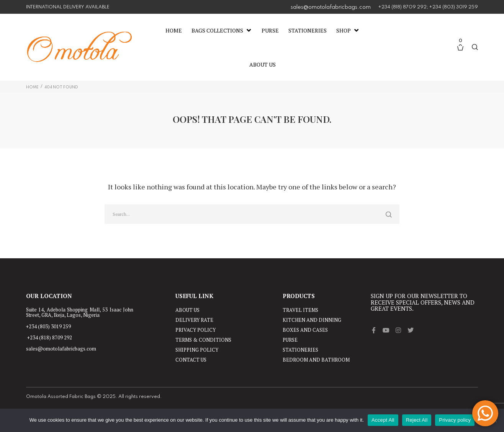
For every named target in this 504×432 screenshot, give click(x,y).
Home (32, 87)
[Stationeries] (308, 30)
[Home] (174, 30)
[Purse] (270, 30)
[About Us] (263, 65)
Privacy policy (455, 420)
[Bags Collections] (222, 30)
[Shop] (348, 30)
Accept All (383, 420)
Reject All (417, 420)
